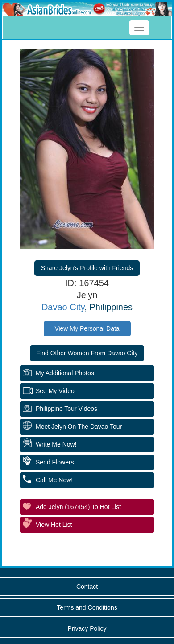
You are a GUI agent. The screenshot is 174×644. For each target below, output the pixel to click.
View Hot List (54, 525)
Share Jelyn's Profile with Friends (87, 268)
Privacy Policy (87, 628)
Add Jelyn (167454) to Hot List (78, 507)
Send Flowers (55, 462)
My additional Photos (65, 373)
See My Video (55, 391)
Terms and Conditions (87, 607)
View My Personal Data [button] (87, 328)
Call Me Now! (54, 480)
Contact (87, 587)
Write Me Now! (56, 444)
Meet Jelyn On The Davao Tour (79, 427)
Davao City (63, 307)
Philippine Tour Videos (66, 409)
